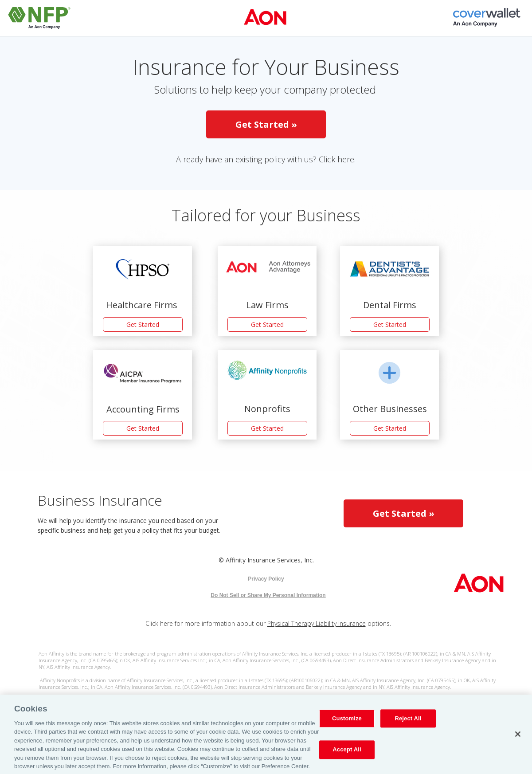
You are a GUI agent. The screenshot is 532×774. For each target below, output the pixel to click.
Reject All (408, 721)
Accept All (347, 752)
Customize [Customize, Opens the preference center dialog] (347, 721)
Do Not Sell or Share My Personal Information (268, 595)
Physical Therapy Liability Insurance (317, 623)
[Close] (518, 737)
